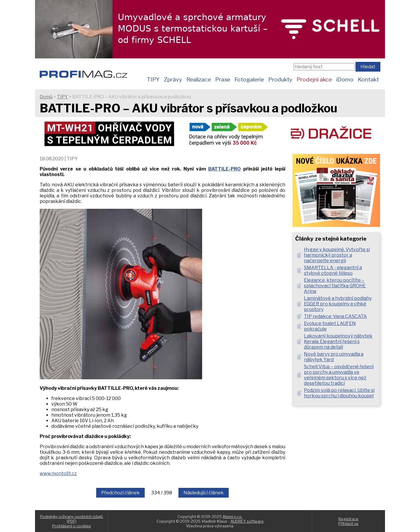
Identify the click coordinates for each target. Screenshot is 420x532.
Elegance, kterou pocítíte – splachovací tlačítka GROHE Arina (335, 286)
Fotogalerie (249, 79)
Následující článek (204, 493)
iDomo (345, 79)
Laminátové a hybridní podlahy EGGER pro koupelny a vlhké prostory (338, 304)
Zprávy (173, 79)
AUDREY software (247, 521)
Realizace (199, 79)
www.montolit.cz (58, 473)
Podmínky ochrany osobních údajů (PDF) (71, 519)
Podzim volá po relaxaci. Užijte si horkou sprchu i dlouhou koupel (339, 393)
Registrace (348, 519)
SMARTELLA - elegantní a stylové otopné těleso (333, 270)
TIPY (153, 79)
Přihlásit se (348, 524)
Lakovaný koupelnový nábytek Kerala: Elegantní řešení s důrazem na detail (338, 341)
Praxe (223, 79)
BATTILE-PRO (224, 169)
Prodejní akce (314, 79)
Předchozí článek (120, 493)
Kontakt (368, 79)
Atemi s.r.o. (232, 517)
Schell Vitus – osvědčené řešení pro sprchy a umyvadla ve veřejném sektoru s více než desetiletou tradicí (339, 375)
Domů (46, 97)
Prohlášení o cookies (72, 526)
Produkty (280, 79)
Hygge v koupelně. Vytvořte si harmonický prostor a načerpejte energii (337, 255)
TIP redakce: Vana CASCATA (335, 316)
